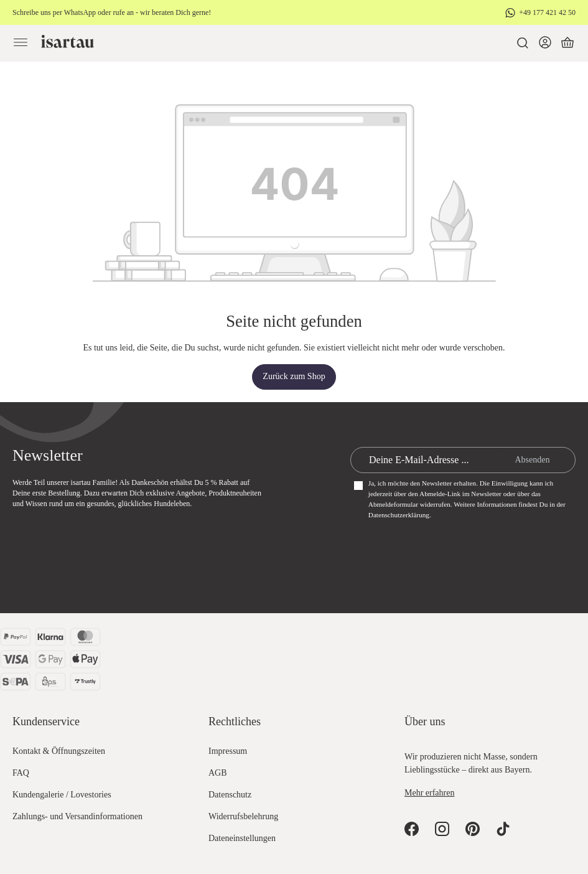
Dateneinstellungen (242, 838)
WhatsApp (80, 12)
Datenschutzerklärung (399, 515)
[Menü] (21, 43)
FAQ (21, 773)
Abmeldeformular (393, 504)
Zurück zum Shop (294, 376)
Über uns (425, 721)
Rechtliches (235, 721)
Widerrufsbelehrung (243, 816)
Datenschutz (230, 795)
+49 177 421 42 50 (547, 12)
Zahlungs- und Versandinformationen (77, 816)
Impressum (228, 751)
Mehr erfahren (429, 793)
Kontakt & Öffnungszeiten (59, 751)
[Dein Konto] (545, 43)
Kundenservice (46, 721)
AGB (218, 773)
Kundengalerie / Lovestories (62, 795)
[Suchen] (523, 43)
